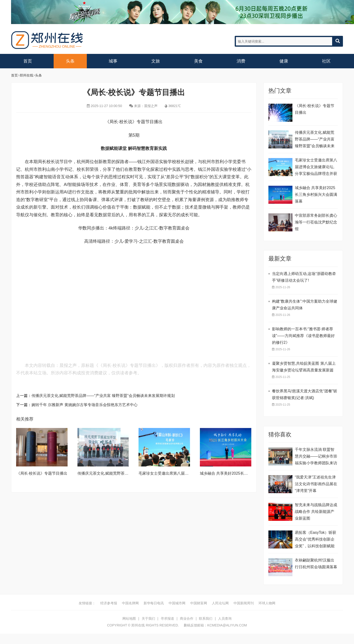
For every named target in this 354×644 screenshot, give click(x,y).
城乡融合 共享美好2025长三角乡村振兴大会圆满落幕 (245, 473)
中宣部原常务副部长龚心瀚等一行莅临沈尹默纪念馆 (316, 222)
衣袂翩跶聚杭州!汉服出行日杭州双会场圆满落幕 (316, 564)
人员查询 (225, 618)
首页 (28, 61)
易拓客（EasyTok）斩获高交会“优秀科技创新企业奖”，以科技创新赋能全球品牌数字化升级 (316, 540)
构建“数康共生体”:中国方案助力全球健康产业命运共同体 (305, 305)
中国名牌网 (130, 603)
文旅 (156, 61)
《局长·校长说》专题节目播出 (42, 473)
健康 (284, 61)
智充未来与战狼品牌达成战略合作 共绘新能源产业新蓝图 (316, 512)
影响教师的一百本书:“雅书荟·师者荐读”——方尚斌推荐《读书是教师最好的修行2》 (303, 336)
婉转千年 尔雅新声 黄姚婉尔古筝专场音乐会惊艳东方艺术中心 (85, 405)
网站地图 (129, 618)
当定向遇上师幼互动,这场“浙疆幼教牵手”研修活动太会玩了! (304, 277)
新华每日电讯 (154, 603)
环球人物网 (267, 603)
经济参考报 (109, 603)
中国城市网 (177, 603)
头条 (70, 61)
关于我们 (148, 618)
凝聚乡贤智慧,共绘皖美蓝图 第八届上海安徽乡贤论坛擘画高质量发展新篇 (304, 367)
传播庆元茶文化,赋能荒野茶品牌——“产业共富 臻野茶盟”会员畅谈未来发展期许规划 (103, 396)
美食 (198, 61)
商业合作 (187, 618)
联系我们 (206, 618)
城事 (113, 61)
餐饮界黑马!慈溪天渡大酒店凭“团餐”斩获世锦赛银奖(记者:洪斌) (305, 394)
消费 (241, 61)
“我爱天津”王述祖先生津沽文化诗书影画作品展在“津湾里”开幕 (316, 484)
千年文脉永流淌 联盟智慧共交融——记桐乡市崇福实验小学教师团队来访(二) (316, 457)
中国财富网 (199, 603)
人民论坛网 (220, 603)
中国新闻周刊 (244, 603)
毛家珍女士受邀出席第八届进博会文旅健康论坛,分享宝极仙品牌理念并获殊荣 (316, 168)
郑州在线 (47, 40)
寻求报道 (167, 618)
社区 (326, 61)
